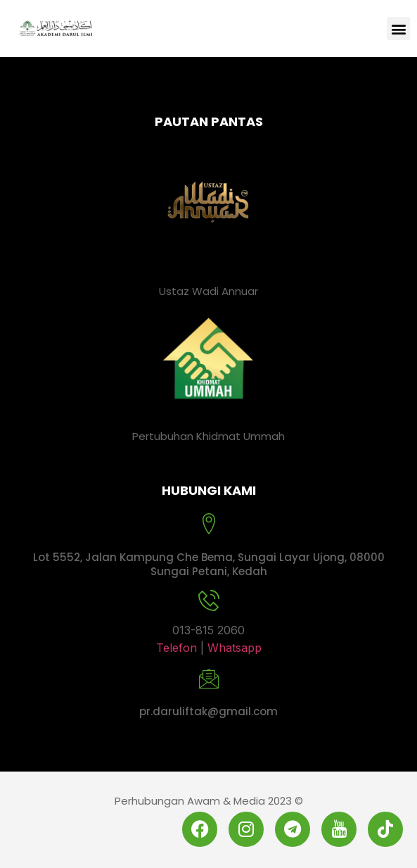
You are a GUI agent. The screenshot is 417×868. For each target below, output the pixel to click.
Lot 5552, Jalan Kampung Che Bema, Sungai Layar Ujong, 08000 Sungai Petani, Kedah (209, 564)
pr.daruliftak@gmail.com (208, 711)
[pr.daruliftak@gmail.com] (209, 679)
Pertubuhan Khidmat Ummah (208, 436)
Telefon (178, 648)
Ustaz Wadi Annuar (208, 291)
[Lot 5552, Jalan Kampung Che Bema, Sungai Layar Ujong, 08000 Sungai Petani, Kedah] (209, 524)
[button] (398, 29)
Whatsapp (235, 648)
